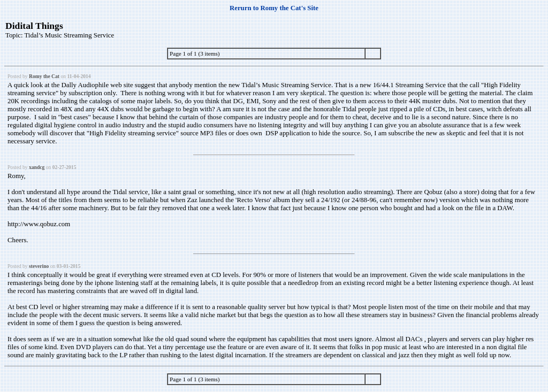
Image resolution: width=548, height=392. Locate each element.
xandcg (37, 167)
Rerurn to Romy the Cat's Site (274, 8)
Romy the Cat (44, 76)
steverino (39, 266)
